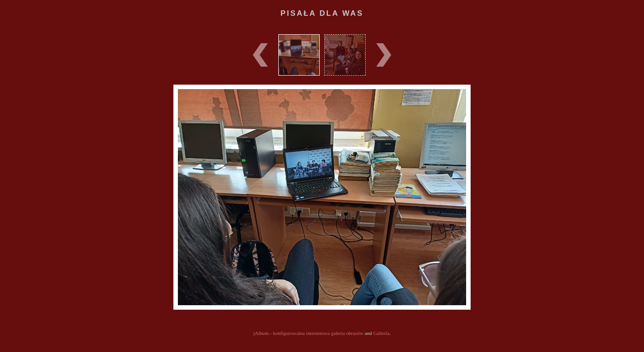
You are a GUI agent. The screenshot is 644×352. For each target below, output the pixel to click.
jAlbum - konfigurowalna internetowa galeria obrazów (308, 333)
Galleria (381, 333)
